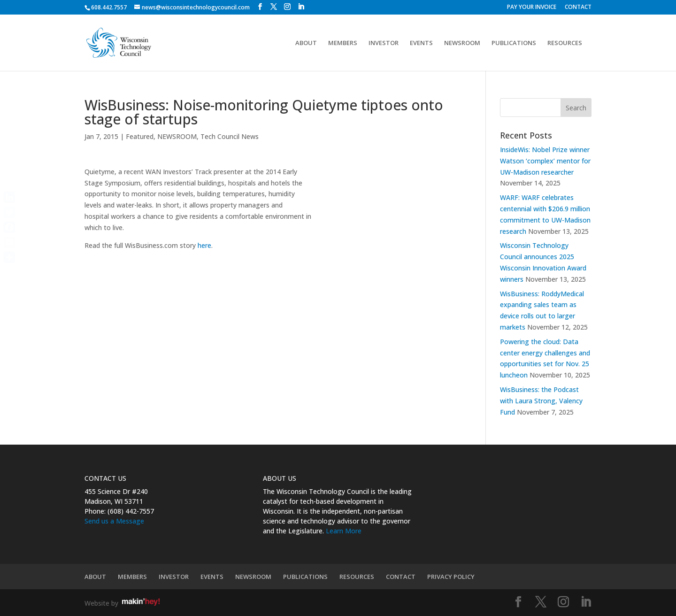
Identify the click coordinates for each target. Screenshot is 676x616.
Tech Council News (230, 136)
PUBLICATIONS (514, 43)
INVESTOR (384, 43)
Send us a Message (114, 521)
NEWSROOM (462, 43)
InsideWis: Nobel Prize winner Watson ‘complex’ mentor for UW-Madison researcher (545, 161)
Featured (140, 136)
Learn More (344, 531)
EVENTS (421, 43)
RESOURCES (565, 43)
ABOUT (306, 43)
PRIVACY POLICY (451, 577)
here (204, 245)
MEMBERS (343, 43)
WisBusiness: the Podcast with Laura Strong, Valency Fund (541, 401)
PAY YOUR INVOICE (532, 8)
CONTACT (578, 8)
